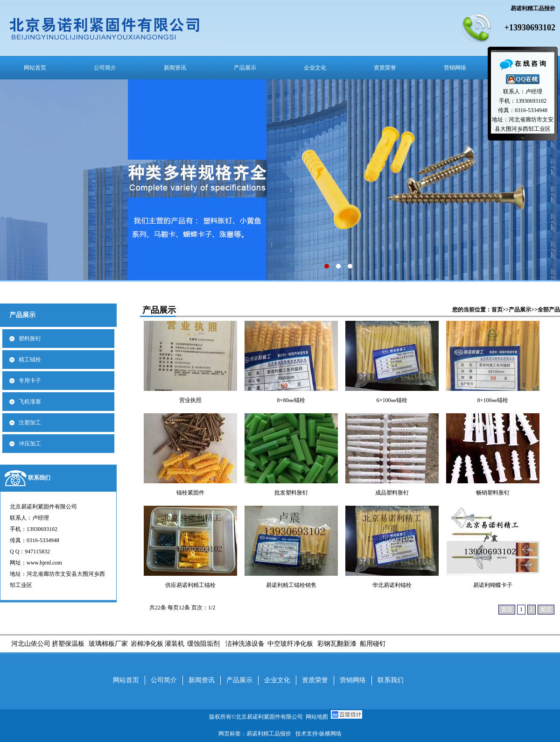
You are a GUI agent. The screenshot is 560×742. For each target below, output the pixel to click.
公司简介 (105, 68)
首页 (497, 310)
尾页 (546, 609)
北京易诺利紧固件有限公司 (271, 717)
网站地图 (317, 717)
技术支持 (307, 734)
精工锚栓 (30, 360)
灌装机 (175, 644)
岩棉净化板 (147, 644)
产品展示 (245, 68)
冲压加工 (30, 444)
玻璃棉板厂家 (108, 644)
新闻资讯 (175, 68)
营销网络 (455, 68)
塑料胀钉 (30, 339)
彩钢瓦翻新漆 (337, 644)
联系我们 (39, 478)
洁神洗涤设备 (245, 644)
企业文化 (315, 68)
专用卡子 (30, 381)
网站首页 (35, 68)
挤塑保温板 (68, 644)
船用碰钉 (372, 644)
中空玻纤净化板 (290, 644)
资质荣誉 (385, 68)
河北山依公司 (31, 644)
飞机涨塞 (30, 402)
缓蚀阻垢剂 (203, 644)
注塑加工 (30, 423)
